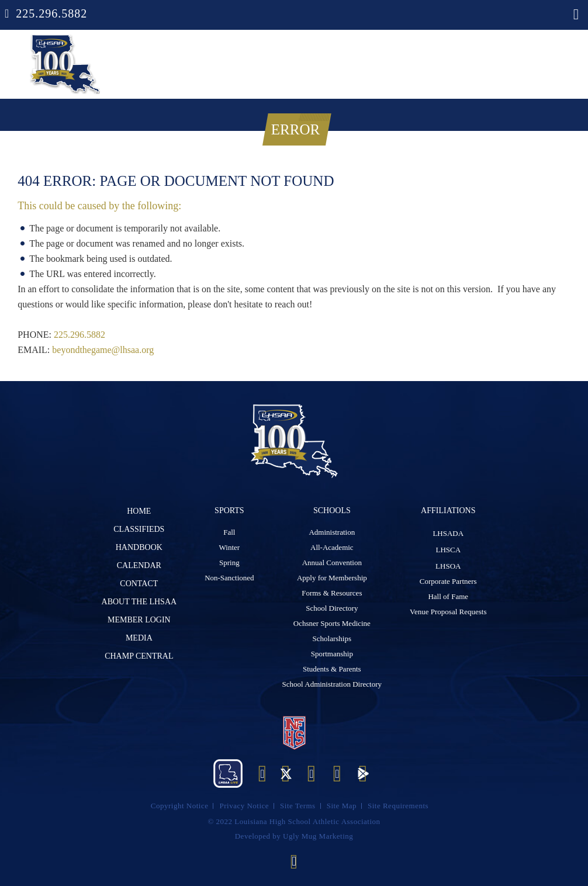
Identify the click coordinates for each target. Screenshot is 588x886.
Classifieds (139, 529)
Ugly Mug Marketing (318, 836)
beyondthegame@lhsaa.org (103, 350)
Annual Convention (332, 563)
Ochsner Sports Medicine (332, 623)
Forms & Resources (332, 593)
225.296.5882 (51, 13)
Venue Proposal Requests (448, 612)
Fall (229, 532)
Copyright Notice (180, 806)
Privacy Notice (244, 806)
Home (139, 511)
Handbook (139, 547)
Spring (229, 563)
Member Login (139, 620)
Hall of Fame (448, 596)
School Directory (332, 608)
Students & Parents (332, 669)
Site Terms (298, 806)
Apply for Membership (332, 578)
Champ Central (139, 656)
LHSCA (448, 550)
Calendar (139, 565)
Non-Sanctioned (229, 578)
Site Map (342, 806)
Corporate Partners (448, 581)
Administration (332, 532)
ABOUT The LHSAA (139, 602)
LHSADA (448, 533)
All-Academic (332, 547)
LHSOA (448, 566)
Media (139, 638)
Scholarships (332, 638)
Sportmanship (332, 654)
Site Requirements (398, 806)
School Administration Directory (332, 684)
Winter (230, 547)
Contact (139, 584)
